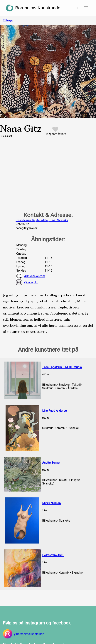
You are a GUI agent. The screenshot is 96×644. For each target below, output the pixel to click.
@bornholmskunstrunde (24, 634)
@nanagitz (27, 282)
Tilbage (8, 20)
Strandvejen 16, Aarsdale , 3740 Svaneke (42, 220)
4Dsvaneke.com (30, 276)
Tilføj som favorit (55, 134)
